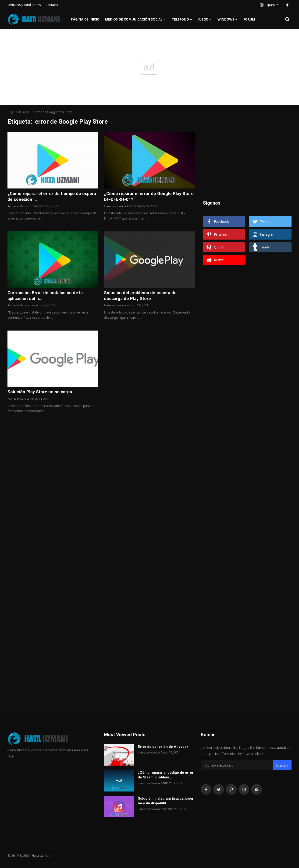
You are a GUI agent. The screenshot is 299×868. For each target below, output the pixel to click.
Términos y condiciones (24, 5)
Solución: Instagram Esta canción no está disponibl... (165, 801)
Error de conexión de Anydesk (163, 747)
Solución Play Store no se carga (42, 394)
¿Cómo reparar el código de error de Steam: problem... (166, 775)
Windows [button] (228, 19)
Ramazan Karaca (19, 207)
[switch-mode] (287, 5)
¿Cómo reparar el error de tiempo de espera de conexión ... (47, 197)
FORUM (249, 19)
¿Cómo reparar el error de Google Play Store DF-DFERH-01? (145, 197)
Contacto (52, 5)
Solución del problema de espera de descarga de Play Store (142, 297)
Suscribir (282, 765)
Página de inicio (85, 19)
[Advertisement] (247, 161)
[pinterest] (231, 789)
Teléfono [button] (182, 19)
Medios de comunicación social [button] (136, 19)
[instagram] (244, 789)
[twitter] (219, 789)
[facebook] (206, 789)
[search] (287, 19)
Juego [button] (205, 19)
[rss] (256, 789)
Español (268, 5)
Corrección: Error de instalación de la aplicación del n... (47, 297)
